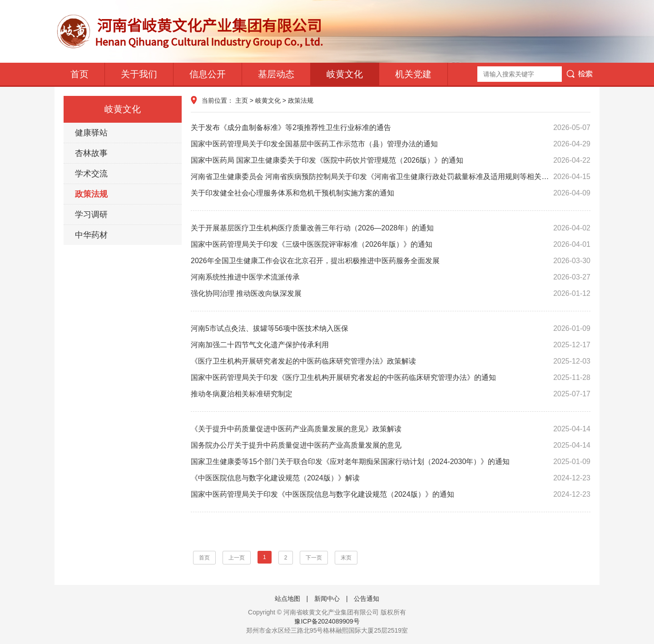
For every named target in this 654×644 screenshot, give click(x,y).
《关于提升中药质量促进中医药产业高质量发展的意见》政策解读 (391, 429)
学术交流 (91, 174)
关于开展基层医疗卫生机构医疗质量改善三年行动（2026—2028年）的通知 (391, 228)
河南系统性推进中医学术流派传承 (391, 277)
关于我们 (139, 74)
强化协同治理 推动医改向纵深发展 (391, 294)
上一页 (237, 558)
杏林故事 (91, 153)
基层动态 (276, 74)
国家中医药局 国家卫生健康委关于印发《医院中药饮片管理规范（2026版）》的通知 (391, 160)
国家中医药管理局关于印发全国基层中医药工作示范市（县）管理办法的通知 (391, 144)
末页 (346, 558)
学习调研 (91, 215)
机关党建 (413, 74)
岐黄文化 (345, 74)
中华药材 (91, 235)
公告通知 (367, 599)
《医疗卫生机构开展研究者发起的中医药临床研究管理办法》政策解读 (391, 361)
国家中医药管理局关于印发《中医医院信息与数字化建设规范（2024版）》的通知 (391, 494)
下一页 (314, 558)
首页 (79, 74)
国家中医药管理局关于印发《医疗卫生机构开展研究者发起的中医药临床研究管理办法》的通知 (391, 378)
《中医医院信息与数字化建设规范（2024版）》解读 (391, 478)
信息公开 (208, 74)
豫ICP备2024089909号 (327, 621)
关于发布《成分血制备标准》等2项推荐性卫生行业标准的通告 (391, 128)
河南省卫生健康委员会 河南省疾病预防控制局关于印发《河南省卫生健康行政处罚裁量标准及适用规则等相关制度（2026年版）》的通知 (391, 177)
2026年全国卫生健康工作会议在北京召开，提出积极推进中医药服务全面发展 (391, 261)
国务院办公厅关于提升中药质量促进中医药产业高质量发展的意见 (391, 445)
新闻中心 (327, 599)
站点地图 (287, 599)
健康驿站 (91, 133)
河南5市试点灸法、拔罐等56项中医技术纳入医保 (391, 329)
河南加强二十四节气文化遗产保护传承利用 (391, 345)
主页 (242, 100)
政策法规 (91, 194)
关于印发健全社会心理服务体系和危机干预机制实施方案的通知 (391, 193)
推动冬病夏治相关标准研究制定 (391, 394)
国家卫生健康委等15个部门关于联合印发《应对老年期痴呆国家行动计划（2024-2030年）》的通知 (391, 462)
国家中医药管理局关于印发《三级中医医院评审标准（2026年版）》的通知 (391, 245)
